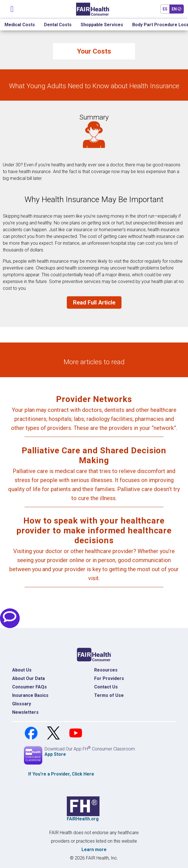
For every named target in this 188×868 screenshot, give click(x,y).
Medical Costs (20, 25)
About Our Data (28, 678)
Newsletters (25, 712)
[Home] (93, 9)
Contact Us (106, 687)
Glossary (22, 704)
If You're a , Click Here (61, 774)
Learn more (94, 850)
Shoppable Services (102, 25)
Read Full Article (94, 302)
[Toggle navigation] (12, 8)
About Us (22, 670)
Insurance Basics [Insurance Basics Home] (30, 695)
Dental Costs (58, 25)
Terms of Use (109, 695)
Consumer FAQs (29, 687)
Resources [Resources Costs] (106, 670)
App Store (55, 754)
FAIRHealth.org (83, 819)
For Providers (109, 678)
